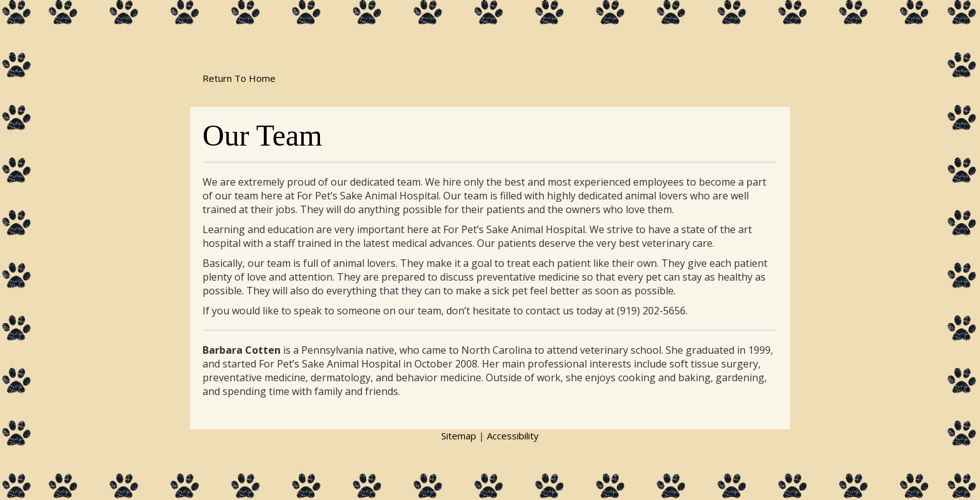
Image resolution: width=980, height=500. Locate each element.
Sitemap (459, 436)
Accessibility (513, 436)
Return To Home (239, 78)
